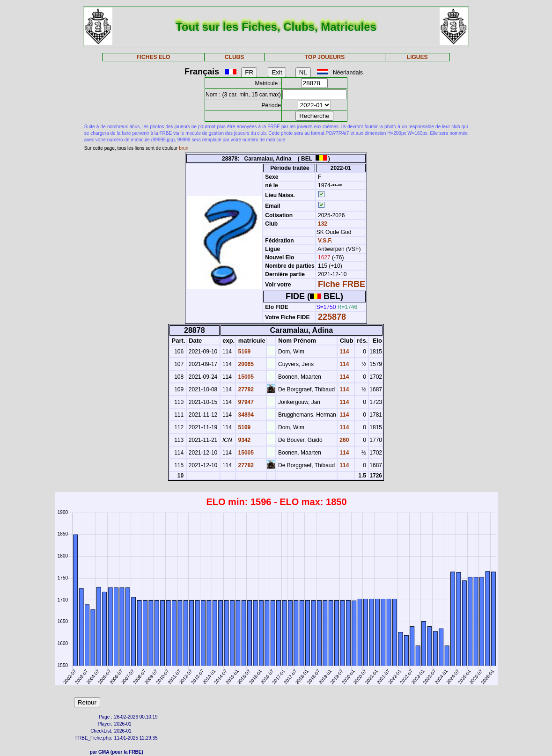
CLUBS (234, 57)
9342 (243, 440)
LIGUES (417, 57)
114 (343, 352)
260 (343, 440)
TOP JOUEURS (325, 57)
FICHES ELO (153, 57)
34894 (245, 415)
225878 (332, 317)
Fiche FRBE (342, 284)
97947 (245, 402)
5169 (243, 352)
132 (322, 224)
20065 (245, 364)
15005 (245, 377)
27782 (245, 389)
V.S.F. (325, 241)
